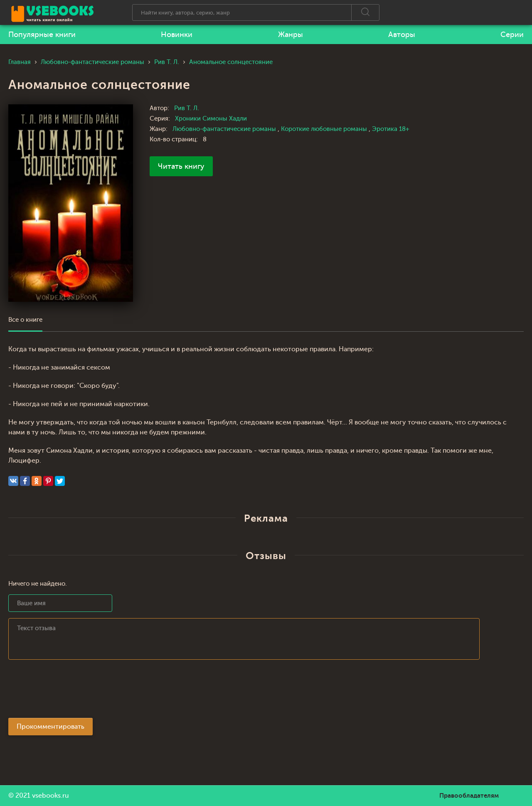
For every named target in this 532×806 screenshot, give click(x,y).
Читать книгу (181, 166)
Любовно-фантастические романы (225, 129)
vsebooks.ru (50, 796)
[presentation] (71, 691)
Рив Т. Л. (187, 108)
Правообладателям (469, 796)
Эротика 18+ (391, 129)
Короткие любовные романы (325, 129)
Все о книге (25, 320)
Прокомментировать (50, 727)
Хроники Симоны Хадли (211, 119)
